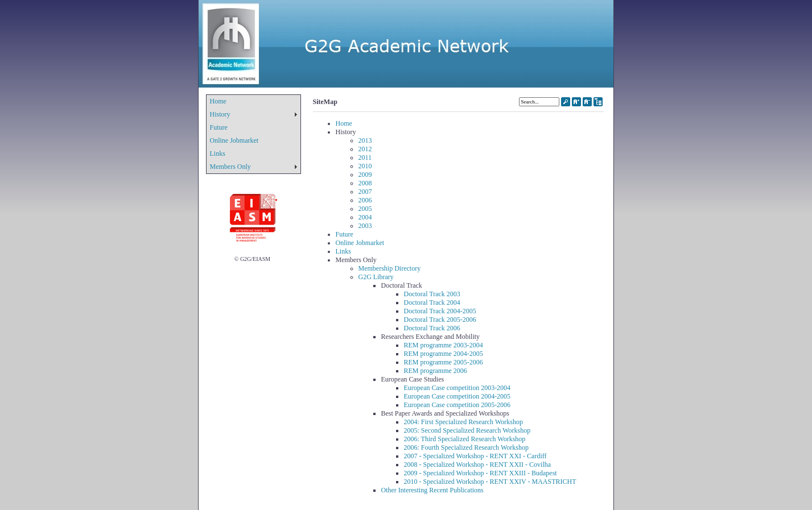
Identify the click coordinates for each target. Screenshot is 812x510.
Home (218, 101)
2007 (365, 192)
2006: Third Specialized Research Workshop (465, 439)
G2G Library (376, 277)
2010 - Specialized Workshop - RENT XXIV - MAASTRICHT (490, 482)
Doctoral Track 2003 (432, 294)
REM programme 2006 (436, 371)
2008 (365, 183)
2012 (365, 149)
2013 (365, 140)
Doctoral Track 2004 (432, 302)
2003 (365, 226)
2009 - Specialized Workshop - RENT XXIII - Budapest (481, 473)
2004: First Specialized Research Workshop (463, 422)
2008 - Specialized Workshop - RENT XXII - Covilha (478, 465)
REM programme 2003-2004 (444, 345)
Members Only (230, 167)
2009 (365, 175)
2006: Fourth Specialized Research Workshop (466, 447)
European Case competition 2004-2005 (457, 396)
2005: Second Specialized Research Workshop (467, 430)
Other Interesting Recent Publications (432, 490)
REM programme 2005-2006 (444, 362)
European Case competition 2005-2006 (457, 405)
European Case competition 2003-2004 (457, 388)
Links (218, 154)
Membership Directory (390, 268)
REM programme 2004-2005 (444, 354)
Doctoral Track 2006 (432, 328)
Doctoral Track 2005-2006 (440, 320)
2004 (365, 217)
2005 (365, 209)
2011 (365, 157)
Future (219, 127)
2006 (365, 200)
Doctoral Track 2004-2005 (440, 311)
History (220, 114)
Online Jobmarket (234, 140)
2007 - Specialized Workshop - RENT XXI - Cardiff (475, 456)
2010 (365, 166)
